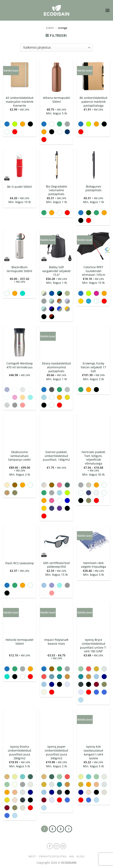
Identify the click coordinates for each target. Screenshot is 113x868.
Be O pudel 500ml (19, 187)
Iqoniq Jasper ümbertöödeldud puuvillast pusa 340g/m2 (56, 752)
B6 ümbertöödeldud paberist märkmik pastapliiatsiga (93, 102)
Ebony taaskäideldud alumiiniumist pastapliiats (56, 367)
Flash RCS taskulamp (20, 563)
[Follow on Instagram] (57, 846)
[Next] (68, 829)
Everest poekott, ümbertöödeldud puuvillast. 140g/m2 (56, 456)
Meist (32, 856)
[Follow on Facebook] (50, 846)
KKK (72, 856)
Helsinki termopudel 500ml (19, 642)
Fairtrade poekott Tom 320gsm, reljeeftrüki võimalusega (93, 458)
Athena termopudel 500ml (56, 100)
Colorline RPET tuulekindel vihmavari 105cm (94, 271)
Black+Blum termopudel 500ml (19, 269)
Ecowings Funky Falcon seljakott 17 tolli (93, 367)
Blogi (81, 856)
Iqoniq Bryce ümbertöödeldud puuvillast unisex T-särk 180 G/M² (93, 646)
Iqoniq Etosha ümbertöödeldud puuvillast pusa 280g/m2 (19, 752)
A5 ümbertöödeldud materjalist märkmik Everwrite (20, 102)
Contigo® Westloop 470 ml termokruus (20, 365)
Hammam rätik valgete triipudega (94, 565)
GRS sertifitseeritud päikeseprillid (56, 565)
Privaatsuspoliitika (53, 856)
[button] (107, 10)
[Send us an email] (63, 846)
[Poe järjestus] (56, 48)
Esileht (50, 28)
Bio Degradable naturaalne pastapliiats (56, 190)
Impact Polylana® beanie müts (56, 642)
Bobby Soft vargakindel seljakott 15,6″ (56, 271)
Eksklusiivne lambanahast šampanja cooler (20, 456)
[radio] (7, 124)
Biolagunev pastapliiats (94, 188)
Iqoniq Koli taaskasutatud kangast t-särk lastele (93, 752)
